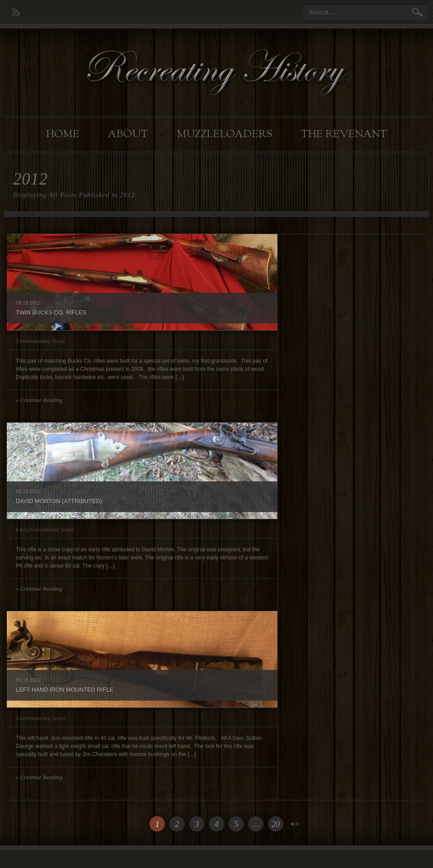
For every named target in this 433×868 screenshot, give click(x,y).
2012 (35, 303)
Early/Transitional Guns (45, 530)
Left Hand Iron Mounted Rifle (64, 690)
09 (18, 303)
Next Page (296, 824)
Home (63, 134)
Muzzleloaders (225, 134)
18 (25, 680)
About (128, 134)
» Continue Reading (39, 400)
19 (25, 303)
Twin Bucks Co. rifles (51, 312)
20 (276, 824)
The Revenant (344, 134)
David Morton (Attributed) (59, 501)
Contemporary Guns (41, 341)
